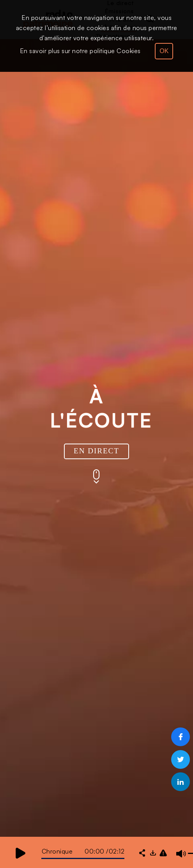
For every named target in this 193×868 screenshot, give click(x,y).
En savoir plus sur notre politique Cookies (80, 51)
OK (164, 51)
